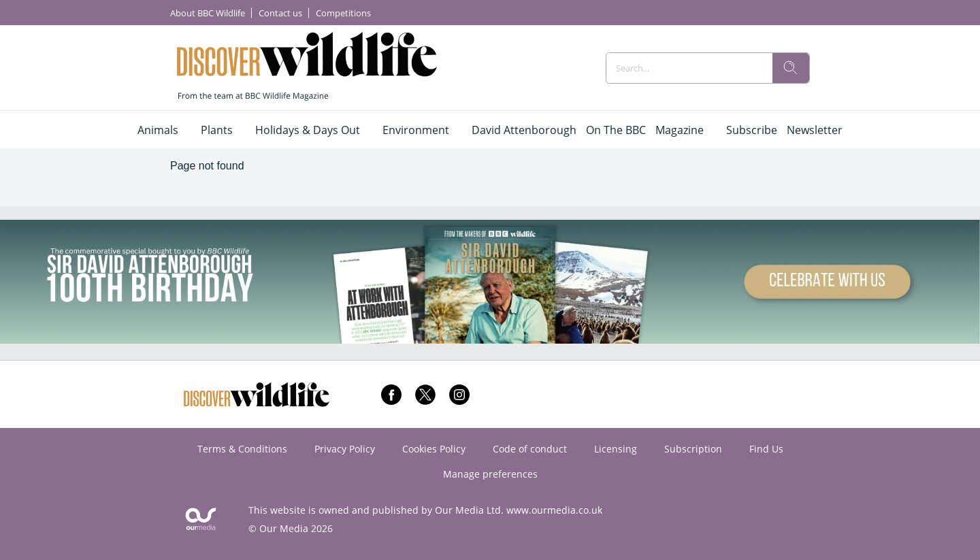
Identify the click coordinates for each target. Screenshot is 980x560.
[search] (791, 68)
